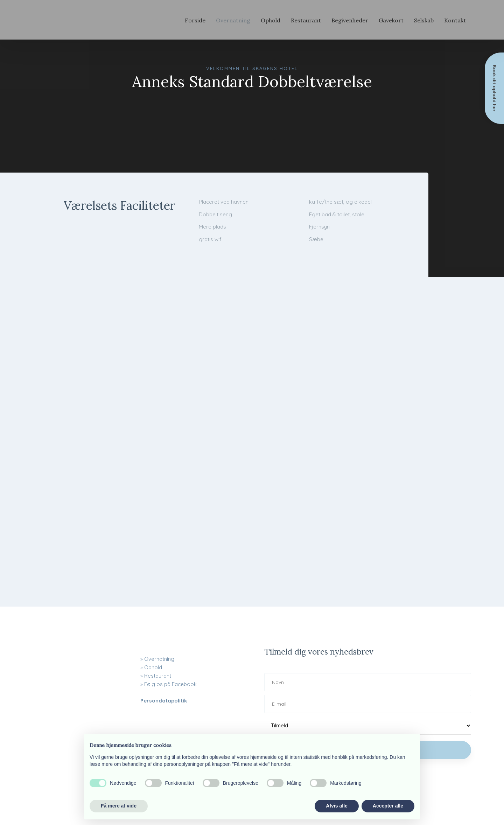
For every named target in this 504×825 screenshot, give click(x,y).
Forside (195, 20)
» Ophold (151, 667)
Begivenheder (350, 20)
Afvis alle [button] (337, 806)
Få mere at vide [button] (119, 806)
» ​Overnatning (157, 659)
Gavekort (391, 20)
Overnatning (233, 20)
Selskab (424, 20)
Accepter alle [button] (388, 806)
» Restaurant (156, 676)
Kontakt (455, 20)
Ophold (271, 20)
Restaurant (306, 20)
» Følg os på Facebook (169, 684)
